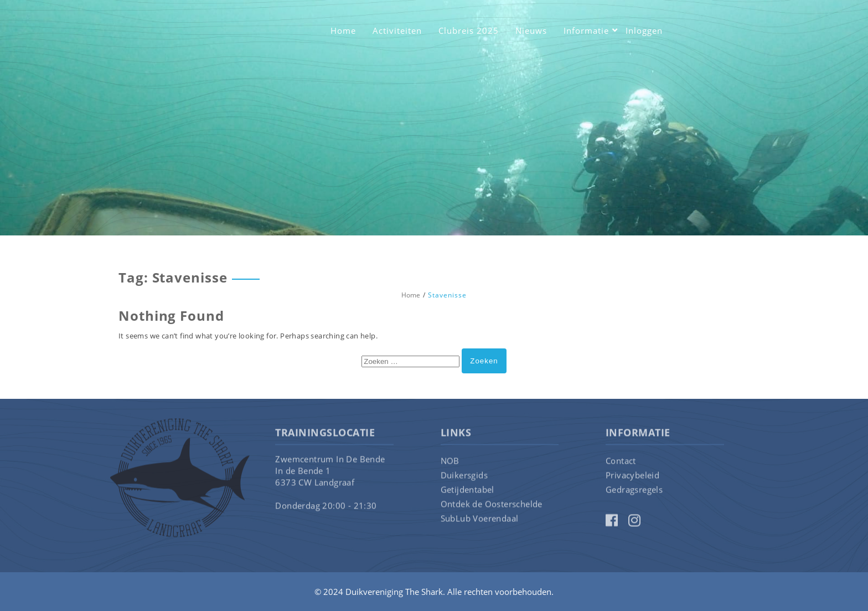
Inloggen (644, 30)
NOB (450, 463)
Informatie (586, 30)
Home (343, 30)
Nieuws (531, 30)
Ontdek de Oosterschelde (492, 506)
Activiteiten (397, 30)
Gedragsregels (634, 491)
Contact (621, 463)
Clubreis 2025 (469, 30)
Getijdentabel (467, 491)
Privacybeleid (632, 477)
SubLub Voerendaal (480, 520)
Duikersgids (464, 477)
